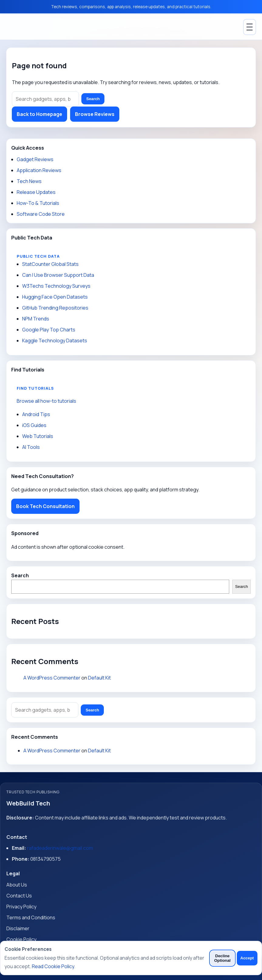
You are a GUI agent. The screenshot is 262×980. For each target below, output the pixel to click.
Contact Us (19, 896)
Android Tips (36, 414)
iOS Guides (34, 425)
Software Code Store (41, 214)
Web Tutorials (38, 436)
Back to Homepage (39, 114)
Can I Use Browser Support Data (58, 275)
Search (93, 99)
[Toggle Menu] (250, 27)
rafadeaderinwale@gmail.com (60, 848)
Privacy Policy (21, 907)
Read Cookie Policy (53, 966)
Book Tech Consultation (45, 506)
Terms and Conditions (31, 917)
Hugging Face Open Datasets (55, 297)
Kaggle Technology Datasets (55, 341)
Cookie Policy (21, 939)
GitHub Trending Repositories (55, 308)
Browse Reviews (95, 114)
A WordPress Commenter (52, 678)
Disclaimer (18, 928)
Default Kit (99, 678)
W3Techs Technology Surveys (56, 286)
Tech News (29, 181)
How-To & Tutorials (38, 203)
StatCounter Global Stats (50, 264)
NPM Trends (36, 319)
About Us (17, 885)
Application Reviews (39, 170)
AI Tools (31, 447)
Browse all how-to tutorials (46, 401)
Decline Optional (222, 958)
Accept (247, 958)
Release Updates (36, 192)
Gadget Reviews (35, 159)
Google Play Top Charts (49, 330)
